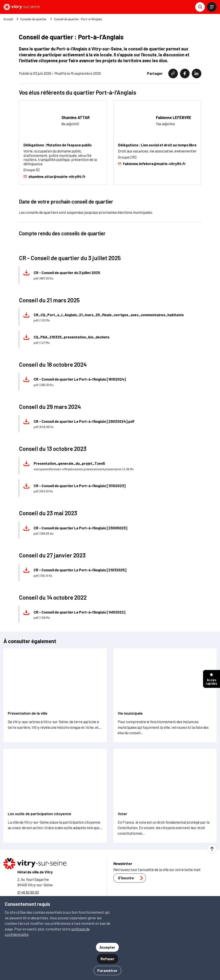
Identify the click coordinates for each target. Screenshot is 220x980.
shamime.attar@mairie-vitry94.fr (55, 177)
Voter (122, 814)
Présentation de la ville (28, 713)
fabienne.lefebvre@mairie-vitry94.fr (152, 164)
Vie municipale (130, 713)
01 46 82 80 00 (28, 892)
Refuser (108, 959)
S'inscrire (132, 878)
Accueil (8, 19)
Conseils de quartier (33, 19)
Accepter (107, 947)
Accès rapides (212, 679)
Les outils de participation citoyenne (40, 814)
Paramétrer (107, 970)
